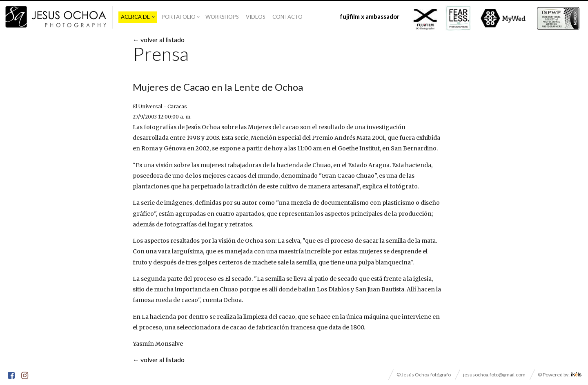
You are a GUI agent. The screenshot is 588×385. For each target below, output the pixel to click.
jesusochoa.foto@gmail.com (494, 375)
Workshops (222, 17)
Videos (256, 17)
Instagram (25, 376)
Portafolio (179, 17)
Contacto (287, 17)
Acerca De (135, 17)
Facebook (12, 376)
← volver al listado (159, 39)
